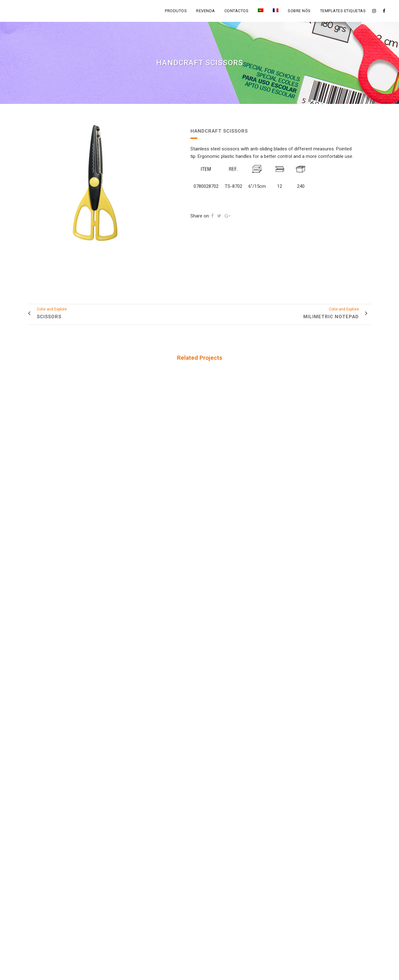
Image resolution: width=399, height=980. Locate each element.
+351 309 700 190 (135, 907)
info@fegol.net (133, 896)
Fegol (193, 972)
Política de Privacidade (226, 972)
